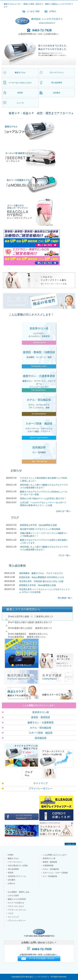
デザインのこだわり (16, 906)
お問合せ (53, 11)
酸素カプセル (13, 858)
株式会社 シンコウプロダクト (47, 19)
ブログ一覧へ (64, 555)
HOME (11, 855)
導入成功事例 (13, 869)
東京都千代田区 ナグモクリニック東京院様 (40, 529)
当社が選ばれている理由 (18, 866)
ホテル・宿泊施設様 (41, 728)
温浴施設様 (41, 738)
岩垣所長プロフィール (17, 876)
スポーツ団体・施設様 (41, 733)
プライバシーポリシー (41, 789)
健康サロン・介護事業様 (41, 723)
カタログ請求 (13, 896)
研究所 (11, 873)
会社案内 (12, 880)
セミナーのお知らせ (16, 903)
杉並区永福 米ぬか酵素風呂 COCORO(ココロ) (41, 577)
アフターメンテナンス (17, 910)
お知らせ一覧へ (63, 511)
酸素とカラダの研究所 (17, 899)
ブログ (11, 913)
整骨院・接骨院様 (50, 862)
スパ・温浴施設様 (50, 876)
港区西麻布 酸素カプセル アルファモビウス (41, 573)
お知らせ (12, 883)
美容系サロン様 (41, 712)
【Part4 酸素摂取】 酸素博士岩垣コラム (26, 637)
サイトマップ (41, 783)
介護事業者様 (48, 866)
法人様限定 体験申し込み (19, 892)
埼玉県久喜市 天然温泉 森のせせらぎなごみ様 (41, 581)
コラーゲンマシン (15, 862)
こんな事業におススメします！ (55, 855)
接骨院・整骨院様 (41, 717)
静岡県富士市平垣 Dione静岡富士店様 (38, 525)
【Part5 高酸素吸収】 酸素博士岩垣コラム (27, 634)
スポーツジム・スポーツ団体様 (55, 873)
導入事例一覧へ (65, 598)
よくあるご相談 (33, 11)
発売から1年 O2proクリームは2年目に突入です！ (43, 498)
